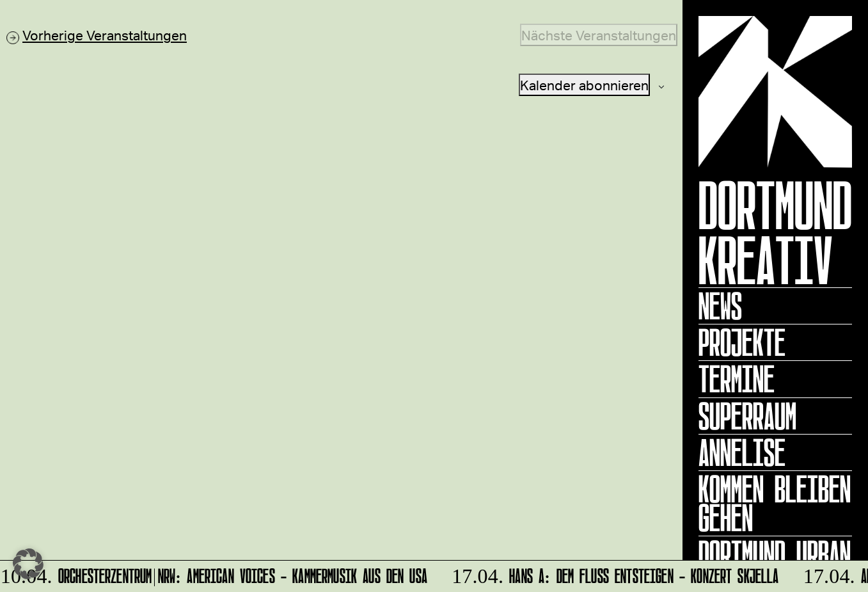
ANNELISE (742, 452)
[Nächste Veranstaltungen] (599, 35)
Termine (737, 379)
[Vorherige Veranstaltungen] (97, 35)
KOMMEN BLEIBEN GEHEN (775, 503)
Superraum (747, 416)
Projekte (742, 342)
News (720, 306)
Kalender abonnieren (584, 85)
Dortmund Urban (775, 554)
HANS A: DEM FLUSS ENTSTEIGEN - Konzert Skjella (614, 574)
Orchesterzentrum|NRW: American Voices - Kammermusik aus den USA (215, 574)
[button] (28, 564)
